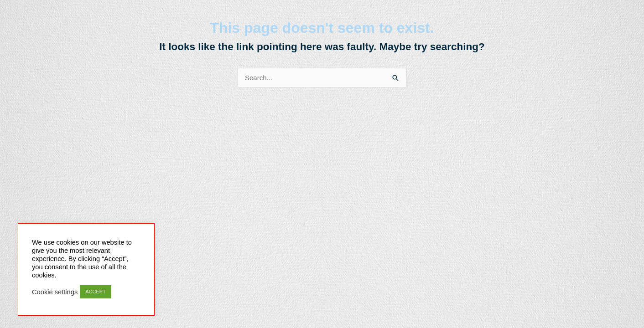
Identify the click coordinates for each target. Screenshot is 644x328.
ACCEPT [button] (96, 292)
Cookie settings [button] (55, 292)
